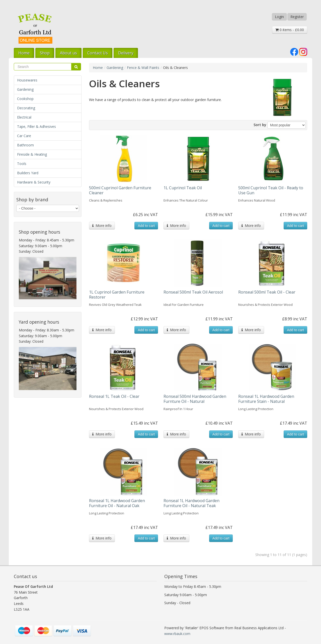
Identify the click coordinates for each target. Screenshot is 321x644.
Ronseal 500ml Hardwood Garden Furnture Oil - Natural (195, 399)
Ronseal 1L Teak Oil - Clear (114, 396)
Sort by (260, 125)
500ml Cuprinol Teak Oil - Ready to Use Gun (271, 190)
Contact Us (98, 53)
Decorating (26, 108)
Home (24, 53)
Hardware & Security (34, 182)
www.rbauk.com (177, 634)
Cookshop (25, 99)
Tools (22, 164)
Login (279, 17)
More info (102, 225)
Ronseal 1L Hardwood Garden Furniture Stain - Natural (266, 399)
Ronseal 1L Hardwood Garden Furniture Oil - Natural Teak (191, 503)
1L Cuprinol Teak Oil (183, 188)
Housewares (27, 80)
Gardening (25, 89)
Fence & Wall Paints (143, 68)
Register (297, 17)
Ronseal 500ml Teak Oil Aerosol (193, 292)
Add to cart (146, 226)
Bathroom (25, 145)
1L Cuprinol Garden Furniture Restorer (117, 295)
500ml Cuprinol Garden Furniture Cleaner (120, 190)
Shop (45, 53)
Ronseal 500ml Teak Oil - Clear (267, 292)
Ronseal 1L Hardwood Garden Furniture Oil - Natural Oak (117, 503)
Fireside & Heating (32, 154)
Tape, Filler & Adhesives (36, 126)
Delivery (126, 53)
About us (68, 53)
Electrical (24, 117)
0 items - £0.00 (290, 30)
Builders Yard (28, 173)
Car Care (24, 136)
